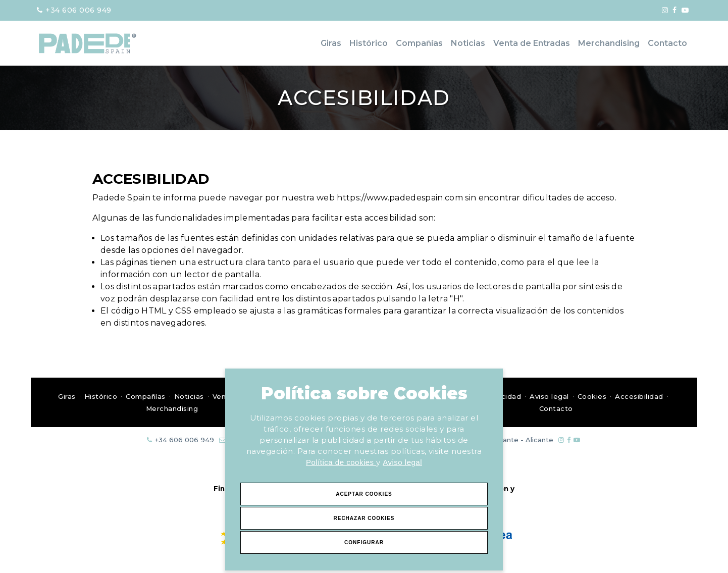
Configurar (364, 542)
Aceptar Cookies (364, 494)
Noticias (468, 43)
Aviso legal (402, 462)
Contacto (667, 43)
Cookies (592, 396)
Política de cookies (341, 462)
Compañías (419, 43)
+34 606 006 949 (74, 10)
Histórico (369, 43)
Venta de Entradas (532, 43)
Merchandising (609, 43)
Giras (331, 43)
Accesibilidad (639, 396)
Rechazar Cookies (364, 518)
